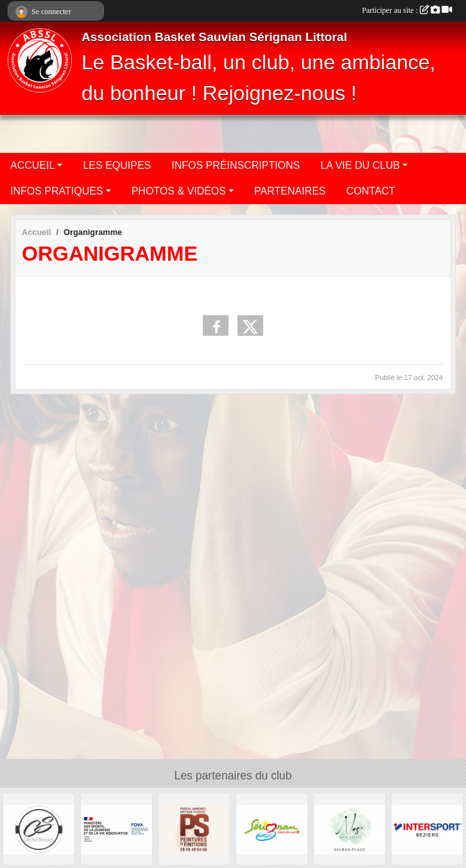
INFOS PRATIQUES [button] (57, 191)
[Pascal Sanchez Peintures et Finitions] (194, 829)
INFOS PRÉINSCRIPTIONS (236, 165)
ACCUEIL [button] (32, 165)
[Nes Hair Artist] (349, 829)
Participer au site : (407, 10)
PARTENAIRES (290, 191)
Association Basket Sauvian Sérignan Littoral (214, 37)
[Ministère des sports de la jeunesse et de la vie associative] (117, 829)
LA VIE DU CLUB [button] (360, 165)
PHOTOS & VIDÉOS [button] (179, 191)
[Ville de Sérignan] (272, 829)
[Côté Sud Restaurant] (39, 829)
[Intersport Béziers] (427, 829)
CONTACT (371, 191)
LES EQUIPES (117, 165)
